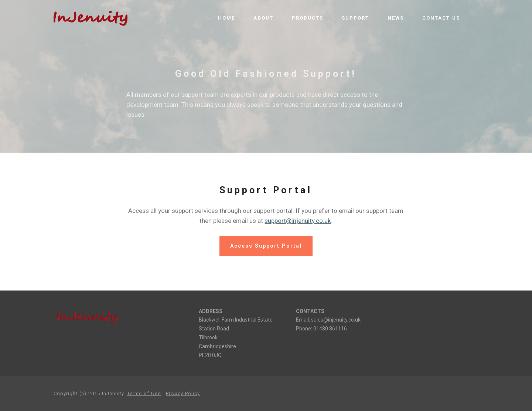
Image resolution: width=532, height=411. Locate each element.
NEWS (396, 18)
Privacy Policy (183, 393)
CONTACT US (441, 18)
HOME (226, 18)
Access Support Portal (266, 246)
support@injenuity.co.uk (298, 221)
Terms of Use (144, 393)
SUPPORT (355, 18)
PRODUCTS (308, 18)
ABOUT (263, 18)
